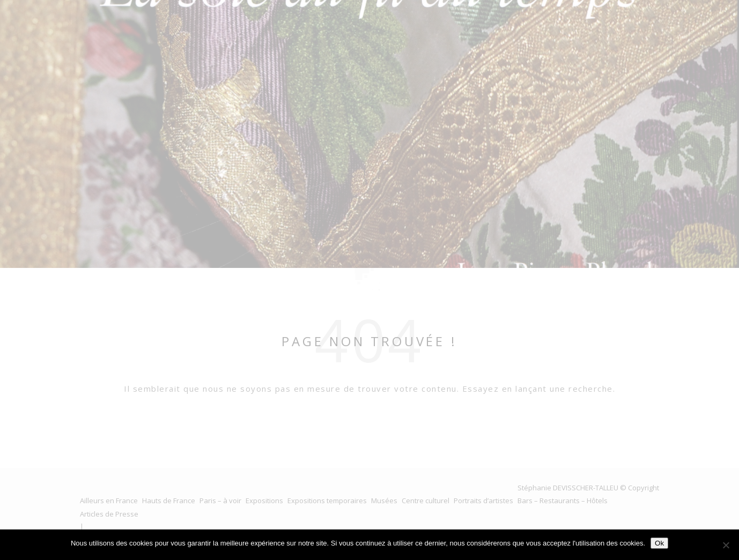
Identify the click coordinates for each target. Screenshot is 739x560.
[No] (726, 545)
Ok (659, 543)
